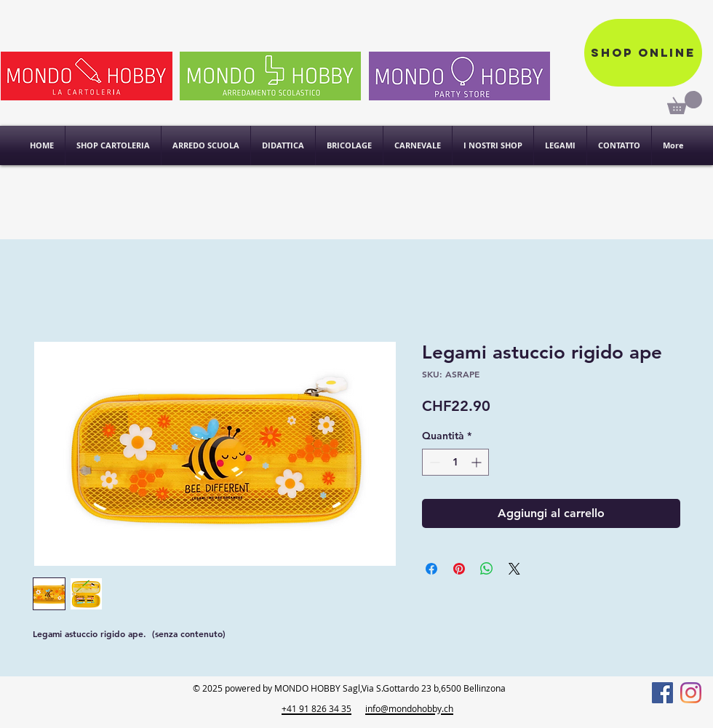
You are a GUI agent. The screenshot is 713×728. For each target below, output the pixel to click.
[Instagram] (691, 693)
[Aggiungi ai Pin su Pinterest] (459, 569)
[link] (685, 103)
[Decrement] (433, 462)
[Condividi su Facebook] (431, 569)
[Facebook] (662, 693)
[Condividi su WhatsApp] (487, 569)
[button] (493, 145)
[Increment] (478, 462)
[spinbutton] (455, 462)
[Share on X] (514, 569)
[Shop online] (643, 53)
